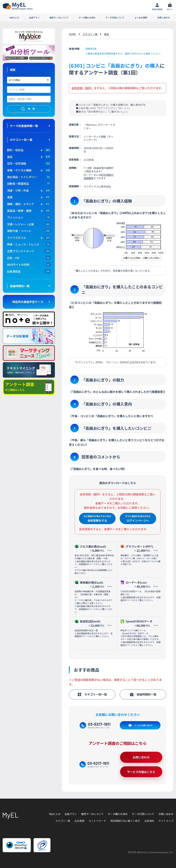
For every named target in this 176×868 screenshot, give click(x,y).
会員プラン (34, 17)
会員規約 (149, 821)
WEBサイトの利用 (18, 265)
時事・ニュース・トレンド (23, 244)
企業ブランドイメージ (21, 251)
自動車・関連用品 (18, 184)
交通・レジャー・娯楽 (20, 224)
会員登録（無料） (83, 88)
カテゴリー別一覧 (21, 140)
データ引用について (115, 17)
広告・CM (13, 258)
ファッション (15, 217)
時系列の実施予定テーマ (28, 302)
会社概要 (79, 821)
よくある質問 (141, 17)
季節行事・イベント (19, 231)
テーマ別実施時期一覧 (24, 126)
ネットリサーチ (97, 821)
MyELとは (14, 17)
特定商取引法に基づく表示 (125, 821)
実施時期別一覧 (20, 286)
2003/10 (91, 48)
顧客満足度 (14, 271)
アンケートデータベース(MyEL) (18, 6)
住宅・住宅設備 (17, 163)
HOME (72, 34)
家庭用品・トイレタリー (22, 177)
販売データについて (59, 17)
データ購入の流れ (87, 17)
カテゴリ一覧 (90, 34)
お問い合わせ (164, 17)
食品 (107, 34)
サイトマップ (166, 821)
